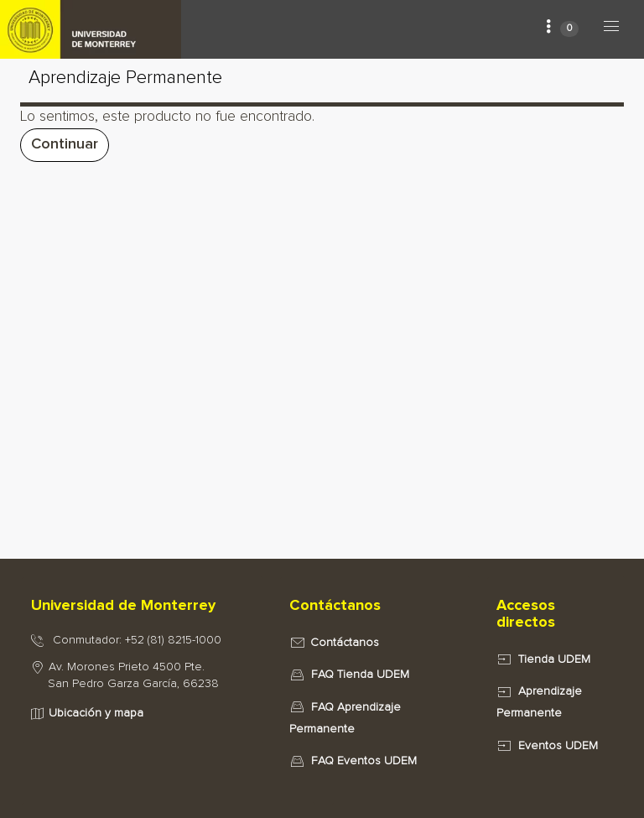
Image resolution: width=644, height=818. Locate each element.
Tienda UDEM (554, 659)
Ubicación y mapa (96, 713)
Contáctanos (345, 643)
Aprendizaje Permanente (125, 78)
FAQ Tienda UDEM (360, 675)
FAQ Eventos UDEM (364, 761)
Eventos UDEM (558, 746)
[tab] (143, 607)
